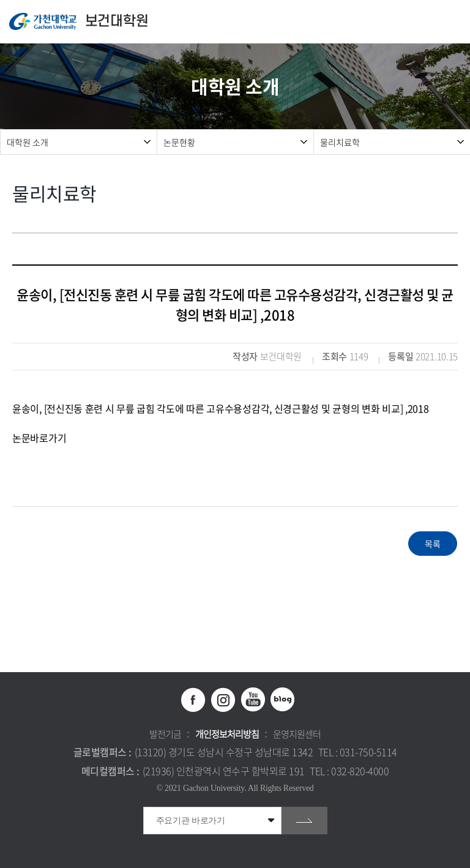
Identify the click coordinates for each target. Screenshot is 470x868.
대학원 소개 (28, 142)
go (304, 821)
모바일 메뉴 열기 (454, 22)
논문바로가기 (39, 438)
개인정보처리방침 (227, 734)
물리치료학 (340, 142)
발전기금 (165, 734)
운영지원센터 (297, 734)
